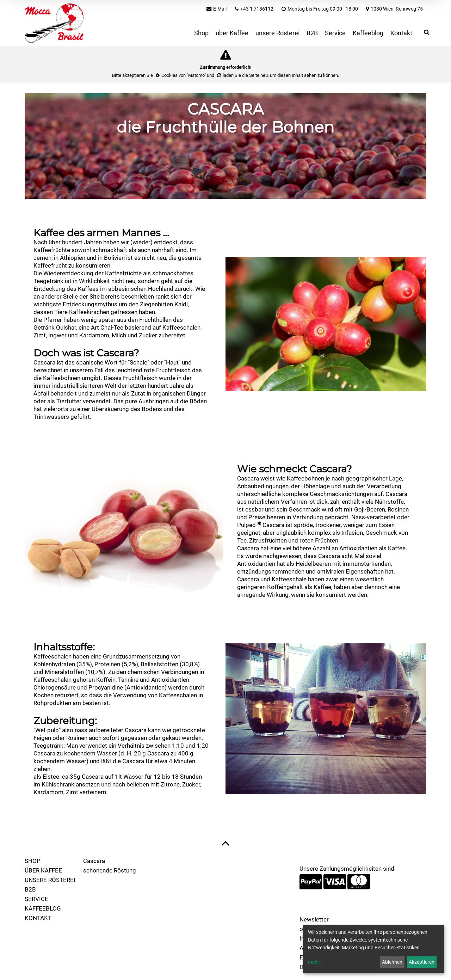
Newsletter (314, 920)
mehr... (316, 962)
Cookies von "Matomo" (184, 75)
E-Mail (220, 9)
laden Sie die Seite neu (245, 75)
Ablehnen (392, 962)
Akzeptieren (422, 962)
